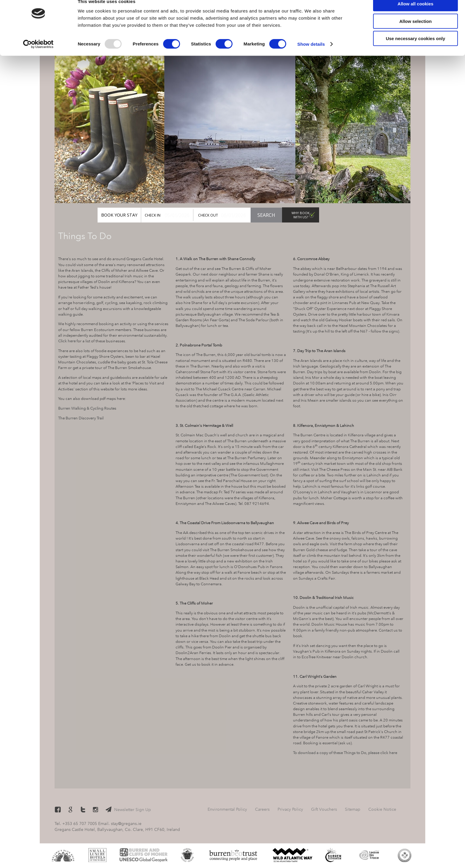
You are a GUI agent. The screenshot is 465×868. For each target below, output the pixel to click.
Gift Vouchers (345, 215)
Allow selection (415, 32)
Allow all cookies (416, 15)
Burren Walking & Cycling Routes (87, 408)
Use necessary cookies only (415, 49)
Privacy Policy (290, 809)
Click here (67, 341)
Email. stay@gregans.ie (120, 824)
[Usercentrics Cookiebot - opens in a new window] (38, 55)
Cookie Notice (382, 809)
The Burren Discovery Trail (81, 418)
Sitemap (353, 809)
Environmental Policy (227, 809)
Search (266, 215)
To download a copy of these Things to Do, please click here (345, 753)
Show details (311, 55)
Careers (262, 809)
